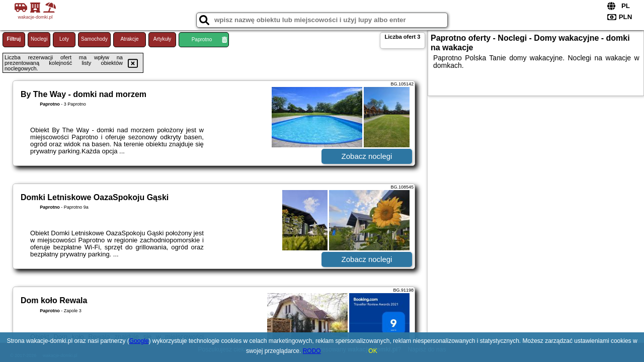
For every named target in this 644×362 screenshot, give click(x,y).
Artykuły (163, 39)
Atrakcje (129, 39)
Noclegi (39, 39)
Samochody (94, 39)
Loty (64, 39)
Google (139, 341)
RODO (312, 351)
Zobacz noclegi (367, 156)
